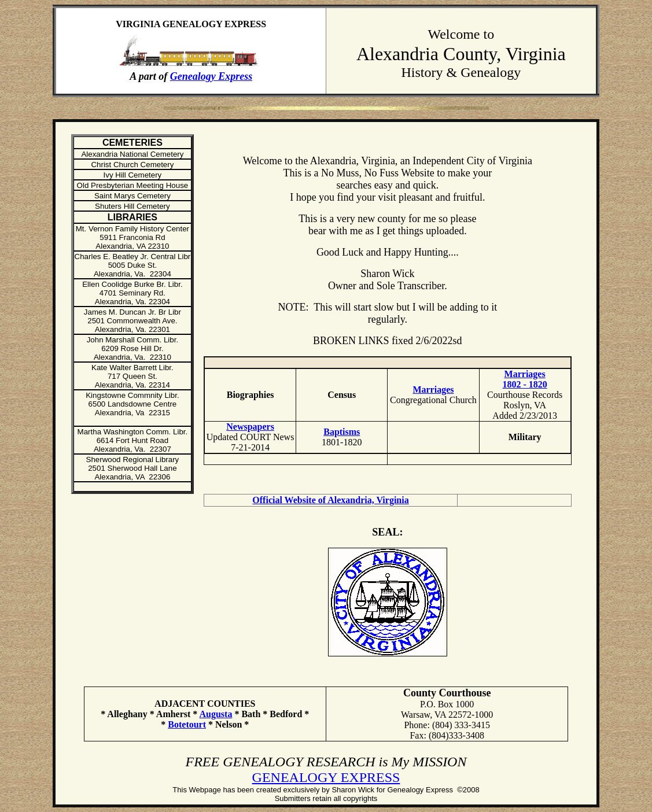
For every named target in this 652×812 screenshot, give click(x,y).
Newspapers (250, 427)
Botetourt (187, 724)
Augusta (216, 714)
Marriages (433, 390)
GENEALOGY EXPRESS (326, 777)
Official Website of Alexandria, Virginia (330, 500)
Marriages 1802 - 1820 (524, 379)
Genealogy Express (211, 76)
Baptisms (342, 432)
